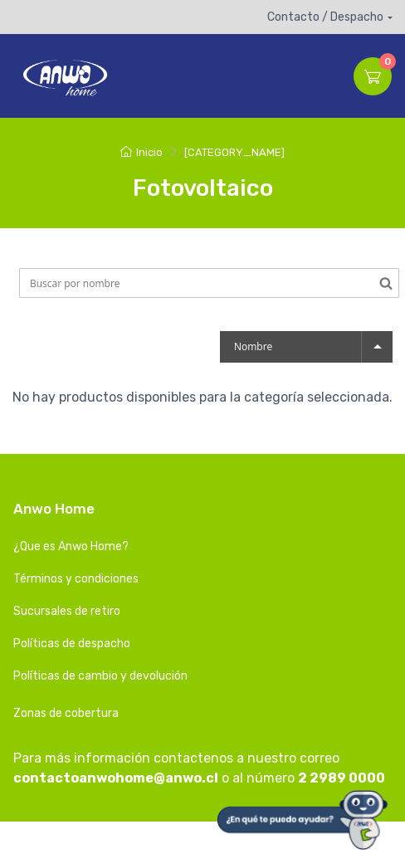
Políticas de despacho (72, 644)
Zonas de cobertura (66, 713)
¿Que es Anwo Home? (71, 546)
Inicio (142, 152)
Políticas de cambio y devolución (100, 676)
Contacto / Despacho (325, 17)
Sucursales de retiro (67, 611)
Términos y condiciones (76, 579)
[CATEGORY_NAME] (234, 152)
